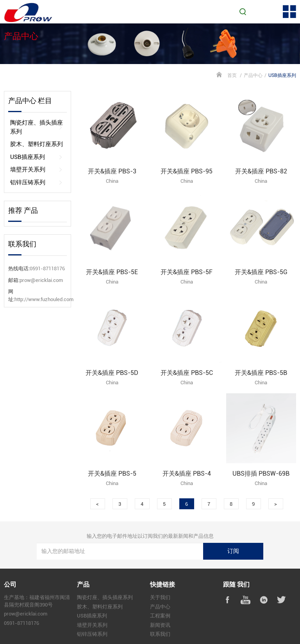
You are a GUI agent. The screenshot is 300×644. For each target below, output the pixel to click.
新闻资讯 (160, 625)
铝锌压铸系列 (37, 183)
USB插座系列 (37, 157)
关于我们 (160, 597)
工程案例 (160, 616)
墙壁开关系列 (37, 170)
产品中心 (253, 75)
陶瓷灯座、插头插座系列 (37, 127)
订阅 (233, 551)
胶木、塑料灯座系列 (37, 144)
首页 (232, 75)
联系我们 (160, 634)
